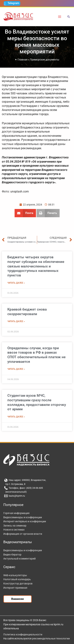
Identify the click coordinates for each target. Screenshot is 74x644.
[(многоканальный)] (37, 492)
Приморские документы (45, 60)
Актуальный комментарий (19, 559)
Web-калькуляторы (15, 575)
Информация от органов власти (23, 534)
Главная (23, 60)
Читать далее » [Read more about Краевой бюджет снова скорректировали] (16, 321)
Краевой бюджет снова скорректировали (27, 312)
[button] (69, 17)
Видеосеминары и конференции (23, 517)
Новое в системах (14, 530)
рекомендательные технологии (51, 639)
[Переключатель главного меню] (60, 17)
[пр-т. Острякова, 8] (37, 484)
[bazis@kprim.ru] (37, 496)
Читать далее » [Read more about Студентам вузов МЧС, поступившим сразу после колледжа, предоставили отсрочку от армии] (16, 417)
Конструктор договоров (18, 584)
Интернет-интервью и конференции (25, 521)
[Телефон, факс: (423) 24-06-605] (37, 488)
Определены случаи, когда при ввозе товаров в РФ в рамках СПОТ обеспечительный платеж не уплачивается (36, 355)
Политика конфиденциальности (23, 634)
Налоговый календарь (17, 579)
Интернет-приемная (15, 588)
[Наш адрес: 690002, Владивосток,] (37, 480)
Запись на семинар (15, 526)
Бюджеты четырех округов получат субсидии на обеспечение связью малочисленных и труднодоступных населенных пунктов (36, 266)
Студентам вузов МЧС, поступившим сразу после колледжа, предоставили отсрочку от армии (37, 402)
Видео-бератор (12, 555)
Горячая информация (16, 513)
